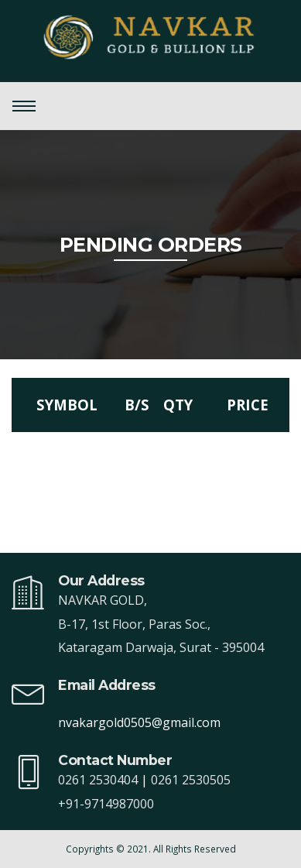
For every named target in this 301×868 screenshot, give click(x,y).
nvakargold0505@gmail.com (139, 722)
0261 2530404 (98, 780)
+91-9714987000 (106, 804)
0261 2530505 (191, 780)
